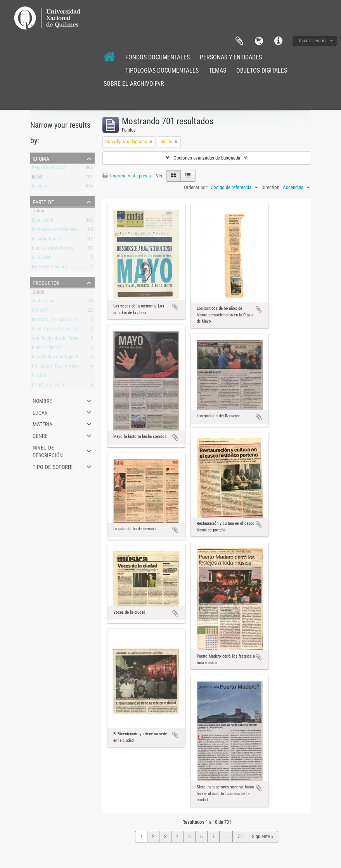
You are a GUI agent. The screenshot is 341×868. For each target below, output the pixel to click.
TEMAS (217, 70)
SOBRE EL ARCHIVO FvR (134, 84)
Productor (46, 282)
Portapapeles (239, 41)
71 (240, 836)
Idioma (259, 41)
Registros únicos (48, 169)
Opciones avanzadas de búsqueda (207, 158)
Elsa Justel (42, 221)
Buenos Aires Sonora (53, 249)
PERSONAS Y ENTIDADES (231, 57)
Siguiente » (262, 836)
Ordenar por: (196, 187)
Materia (42, 424)
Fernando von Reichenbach (58, 231)
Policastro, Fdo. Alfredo (55, 367)
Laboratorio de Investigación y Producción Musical (82, 330)
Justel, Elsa (43, 302)
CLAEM (39, 377)
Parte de (43, 201)
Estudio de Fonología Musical (61, 358)
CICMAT (40, 312)
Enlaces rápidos (278, 41)
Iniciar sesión (312, 41)
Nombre (42, 400)
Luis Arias (42, 259)
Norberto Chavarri (49, 268)
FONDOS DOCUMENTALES (158, 57)
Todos (38, 212)
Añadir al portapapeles (175, 307)
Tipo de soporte (53, 466)
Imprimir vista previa (127, 176)
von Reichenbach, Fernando (59, 339)
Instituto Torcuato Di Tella (57, 321)
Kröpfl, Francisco (49, 386)
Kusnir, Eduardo (47, 349)
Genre (40, 435)
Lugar (40, 412)
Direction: (271, 187)
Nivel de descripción (48, 451)
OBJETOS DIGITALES (262, 70)
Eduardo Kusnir (47, 240)
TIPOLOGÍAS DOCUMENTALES (162, 70)
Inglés (38, 178)
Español (40, 187)
